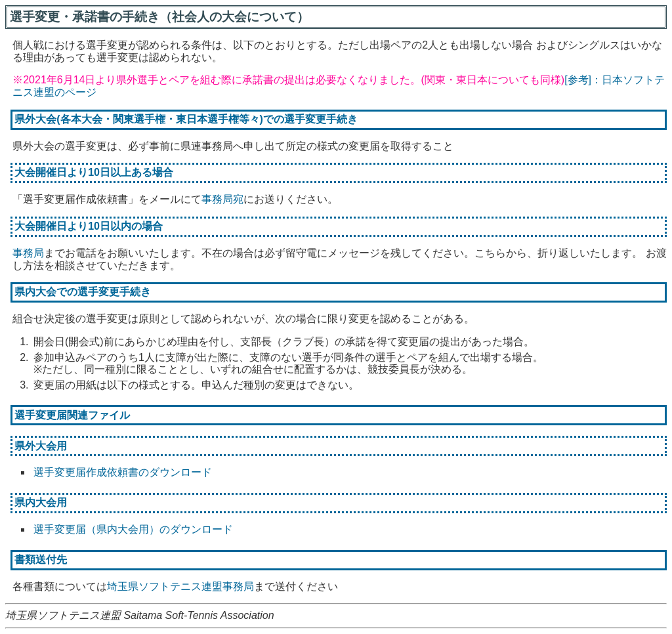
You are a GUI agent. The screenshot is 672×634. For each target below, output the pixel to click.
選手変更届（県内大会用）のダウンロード (133, 529)
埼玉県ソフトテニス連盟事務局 (180, 586)
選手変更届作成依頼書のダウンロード (123, 472)
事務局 (28, 253)
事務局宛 (222, 199)
